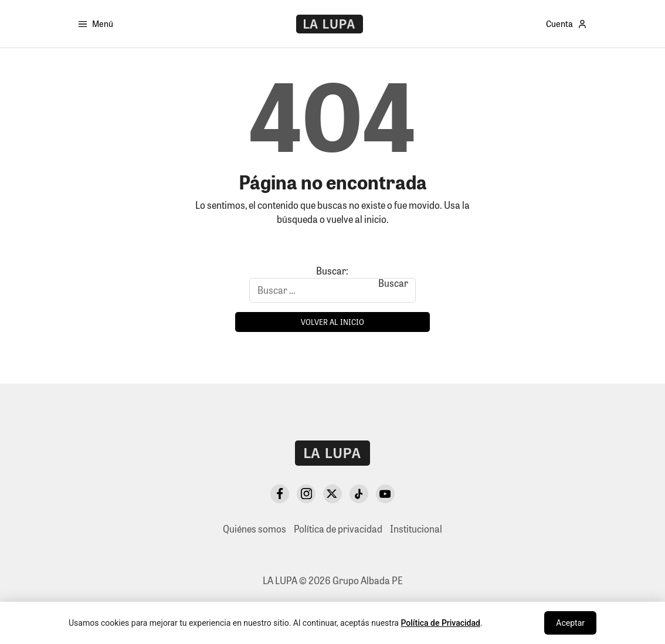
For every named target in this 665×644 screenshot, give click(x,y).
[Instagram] (306, 494)
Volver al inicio (333, 322)
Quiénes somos (255, 529)
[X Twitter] (333, 494)
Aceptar (570, 623)
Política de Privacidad (440, 623)
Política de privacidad (338, 529)
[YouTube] (385, 494)
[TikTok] (359, 494)
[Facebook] (280, 494)
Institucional (416, 529)
